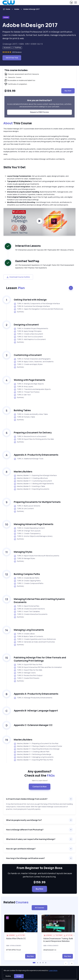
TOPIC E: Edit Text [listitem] (22, 395)
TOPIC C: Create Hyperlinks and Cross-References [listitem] (35, 639)
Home (6, 9)
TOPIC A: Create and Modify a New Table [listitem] (31, 414)
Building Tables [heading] (22, 410)
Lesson (15, 288)
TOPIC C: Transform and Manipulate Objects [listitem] (32, 389)
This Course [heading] (18, 123)
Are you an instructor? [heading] (39, 100)
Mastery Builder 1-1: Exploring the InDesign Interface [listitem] (35, 476)
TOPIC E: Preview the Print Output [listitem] (28, 676)
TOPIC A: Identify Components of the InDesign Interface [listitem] (37, 304)
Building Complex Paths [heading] (27, 574)
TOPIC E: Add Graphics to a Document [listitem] (30, 339)
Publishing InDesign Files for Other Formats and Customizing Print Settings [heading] (40, 659)
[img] (21, 923)
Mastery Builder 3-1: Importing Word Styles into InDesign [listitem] (37, 749)
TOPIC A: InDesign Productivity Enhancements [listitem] (33, 698)
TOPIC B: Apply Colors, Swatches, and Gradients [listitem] (34, 362)
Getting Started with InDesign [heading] (30, 300)
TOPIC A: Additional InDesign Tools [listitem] (29, 459)
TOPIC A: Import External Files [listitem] (27, 606)
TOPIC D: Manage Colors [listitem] (25, 673)
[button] (34, 963)
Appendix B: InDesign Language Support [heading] (36, 711)
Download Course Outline (18, 277)
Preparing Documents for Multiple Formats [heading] (37, 502)
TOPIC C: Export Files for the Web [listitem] (28, 670)
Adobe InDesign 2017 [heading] (30, 25)
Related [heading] (16, 902)
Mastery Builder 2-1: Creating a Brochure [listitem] (31, 478)
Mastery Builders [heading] (23, 472)
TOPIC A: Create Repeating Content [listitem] (29, 528)
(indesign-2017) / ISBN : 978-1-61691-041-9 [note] (23, 44)
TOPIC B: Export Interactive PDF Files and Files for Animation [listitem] (38, 667)
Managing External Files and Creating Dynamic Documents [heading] (39, 601)
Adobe (17, 9)
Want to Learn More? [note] (39, 780)
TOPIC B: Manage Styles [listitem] (24, 559)
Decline (8, 976)
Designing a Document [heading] (26, 325)
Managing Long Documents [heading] (29, 630)
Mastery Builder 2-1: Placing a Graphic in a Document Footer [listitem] (38, 746)
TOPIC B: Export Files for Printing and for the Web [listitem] (34, 439)
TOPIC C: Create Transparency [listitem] (27, 534)
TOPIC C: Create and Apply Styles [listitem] (28, 364)
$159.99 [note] (39, 882)
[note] (7, 48)
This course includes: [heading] (16, 70)
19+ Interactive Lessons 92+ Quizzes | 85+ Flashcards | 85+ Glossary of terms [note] (44, 250)
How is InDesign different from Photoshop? (25, 830)
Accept (19, 976)
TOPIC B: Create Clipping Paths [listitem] (27, 581)
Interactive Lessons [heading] (28, 246)
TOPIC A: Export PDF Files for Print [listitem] (28, 665)
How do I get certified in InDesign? (21, 849)
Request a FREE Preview (39, 112)
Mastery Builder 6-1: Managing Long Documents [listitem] (34, 757)
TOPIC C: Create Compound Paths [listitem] (29, 583)
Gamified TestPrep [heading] (27, 261)
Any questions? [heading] (39, 773)
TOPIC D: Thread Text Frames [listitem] (27, 392)
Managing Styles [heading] (23, 552)
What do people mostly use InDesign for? (24, 820)
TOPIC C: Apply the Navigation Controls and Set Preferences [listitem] (38, 309)
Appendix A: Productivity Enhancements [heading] (36, 455)
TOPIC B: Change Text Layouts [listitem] (27, 531)
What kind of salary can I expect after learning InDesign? (31, 839)
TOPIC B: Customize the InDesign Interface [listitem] (32, 306)
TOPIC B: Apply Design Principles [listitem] (28, 331)
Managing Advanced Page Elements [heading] (34, 524)
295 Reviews (17, 52)
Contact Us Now (40, 787)
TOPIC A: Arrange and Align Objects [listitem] (29, 384)
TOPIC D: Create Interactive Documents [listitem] (31, 614)
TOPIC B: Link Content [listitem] (24, 509)
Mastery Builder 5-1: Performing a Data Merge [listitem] (32, 754)
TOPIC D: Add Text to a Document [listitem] (28, 337)
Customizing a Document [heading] (28, 355)
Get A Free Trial (12, 58)
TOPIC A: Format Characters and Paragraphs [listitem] (32, 359)
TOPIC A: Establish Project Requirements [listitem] (31, 329)
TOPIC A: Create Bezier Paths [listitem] (27, 578)
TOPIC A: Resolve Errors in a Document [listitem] (30, 437)
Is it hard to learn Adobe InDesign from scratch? (27, 799)
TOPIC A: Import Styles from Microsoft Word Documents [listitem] (37, 556)
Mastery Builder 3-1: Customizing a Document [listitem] (33, 481)
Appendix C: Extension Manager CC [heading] (33, 725)
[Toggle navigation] (75, 2)
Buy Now (68, 91)
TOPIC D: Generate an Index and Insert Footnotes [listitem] (34, 642)
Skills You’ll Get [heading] (14, 167)
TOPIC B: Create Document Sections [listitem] (29, 609)
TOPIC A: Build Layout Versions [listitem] (27, 506)
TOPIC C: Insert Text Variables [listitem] (27, 612)
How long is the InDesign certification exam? (25, 858)
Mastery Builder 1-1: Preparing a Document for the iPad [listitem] (36, 744)
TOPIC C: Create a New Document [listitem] (28, 334)
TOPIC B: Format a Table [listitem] (24, 417)
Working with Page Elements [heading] (29, 380)
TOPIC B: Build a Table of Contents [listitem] (28, 637)
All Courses (39, 908)
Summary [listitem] (19, 312)
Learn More (53, 970)
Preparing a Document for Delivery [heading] (33, 433)
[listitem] (30, 9)
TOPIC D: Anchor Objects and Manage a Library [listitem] (33, 536)
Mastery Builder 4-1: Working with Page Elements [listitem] (34, 484)
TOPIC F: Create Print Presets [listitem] (27, 678)
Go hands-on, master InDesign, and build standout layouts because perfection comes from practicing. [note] (39, 875)
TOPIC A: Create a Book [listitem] (24, 634)
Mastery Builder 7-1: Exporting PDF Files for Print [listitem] (33, 760)
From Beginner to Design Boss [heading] (39, 868)
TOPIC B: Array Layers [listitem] (23, 387)
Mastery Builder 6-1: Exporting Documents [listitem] (32, 489)
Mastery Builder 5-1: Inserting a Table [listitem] (29, 486)
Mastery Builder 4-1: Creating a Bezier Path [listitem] (32, 752)
